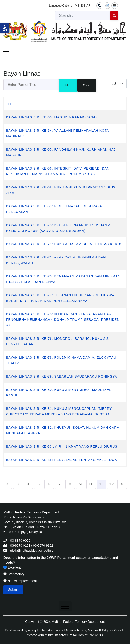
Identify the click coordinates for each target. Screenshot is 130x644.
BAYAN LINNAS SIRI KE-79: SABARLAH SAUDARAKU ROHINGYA (62, 376)
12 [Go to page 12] (112, 484)
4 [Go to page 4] (28, 484)
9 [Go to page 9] (81, 484)
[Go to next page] (122, 484)
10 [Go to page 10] (91, 484)
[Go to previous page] (7, 484)
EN (83, 6)
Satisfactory (14, 574)
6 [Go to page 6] (49, 484)
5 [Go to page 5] (39, 484)
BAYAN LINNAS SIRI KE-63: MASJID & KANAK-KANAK (52, 117)
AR (88, 6)
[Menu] (6, 51)
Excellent (12, 567)
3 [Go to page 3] (18, 484)
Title (11, 104)
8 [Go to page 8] (70, 484)
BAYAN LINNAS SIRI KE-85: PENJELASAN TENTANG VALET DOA (62, 460)
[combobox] (83, 16)
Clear (87, 85)
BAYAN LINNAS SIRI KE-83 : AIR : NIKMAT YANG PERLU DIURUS (62, 446)
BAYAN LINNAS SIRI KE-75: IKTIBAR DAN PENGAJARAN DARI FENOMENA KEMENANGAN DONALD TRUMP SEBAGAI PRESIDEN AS (63, 320)
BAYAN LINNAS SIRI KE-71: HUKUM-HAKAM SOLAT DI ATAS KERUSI (65, 244)
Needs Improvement (20, 581)
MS (77, 6)
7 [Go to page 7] (60, 484)
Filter (68, 85)
